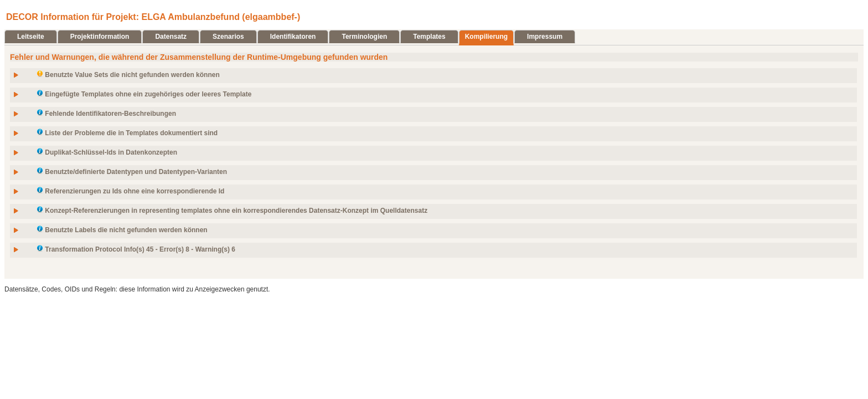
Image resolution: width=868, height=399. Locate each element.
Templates (429, 37)
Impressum (545, 37)
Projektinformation (100, 37)
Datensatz (171, 37)
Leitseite (31, 37)
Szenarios (228, 37)
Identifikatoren (293, 37)
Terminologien (364, 37)
